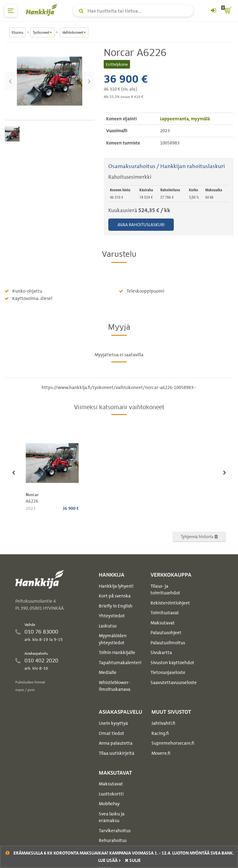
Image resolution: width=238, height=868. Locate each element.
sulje (133, 860)
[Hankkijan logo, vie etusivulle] (43, 10)
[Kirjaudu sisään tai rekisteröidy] (213, 11)
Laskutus (108, 626)
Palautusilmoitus (168, 643)
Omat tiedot (112, 733)
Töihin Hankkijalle (117, 653)
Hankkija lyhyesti (116, 586)
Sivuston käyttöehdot (172, 663)
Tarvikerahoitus (115, 831)
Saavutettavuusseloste (174, 683)
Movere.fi (161, 753)
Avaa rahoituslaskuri (141, 224)
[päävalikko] (11, 11)
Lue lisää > (110, 860)
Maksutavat (163, 623)
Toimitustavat (165, 613)
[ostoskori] (227, 11)
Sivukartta (161, 653)
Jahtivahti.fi (163, 723)
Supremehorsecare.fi (173, 743)
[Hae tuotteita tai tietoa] (133, 11)
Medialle (108, 672)
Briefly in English (116, 606)
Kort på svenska (115, 596)
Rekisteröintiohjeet (170, 603)
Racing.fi (160, 733)
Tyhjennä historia (199, 536)
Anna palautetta (116, 743)
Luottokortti (111, 794)
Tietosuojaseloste (168, 672)
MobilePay (109, 804)
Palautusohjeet (166, 633)
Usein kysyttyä (113, 723)
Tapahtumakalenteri (120, 663)
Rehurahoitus (113, 840)
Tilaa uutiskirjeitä (117, 753)
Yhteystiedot (112, 616)
